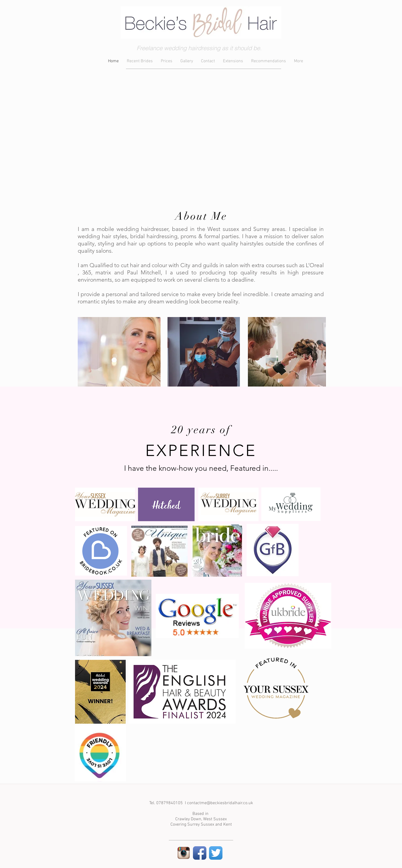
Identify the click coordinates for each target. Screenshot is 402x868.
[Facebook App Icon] (200, 853)
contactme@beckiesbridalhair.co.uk (220, 803)
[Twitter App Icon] (216, 853)
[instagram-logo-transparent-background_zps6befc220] (184, 853)
